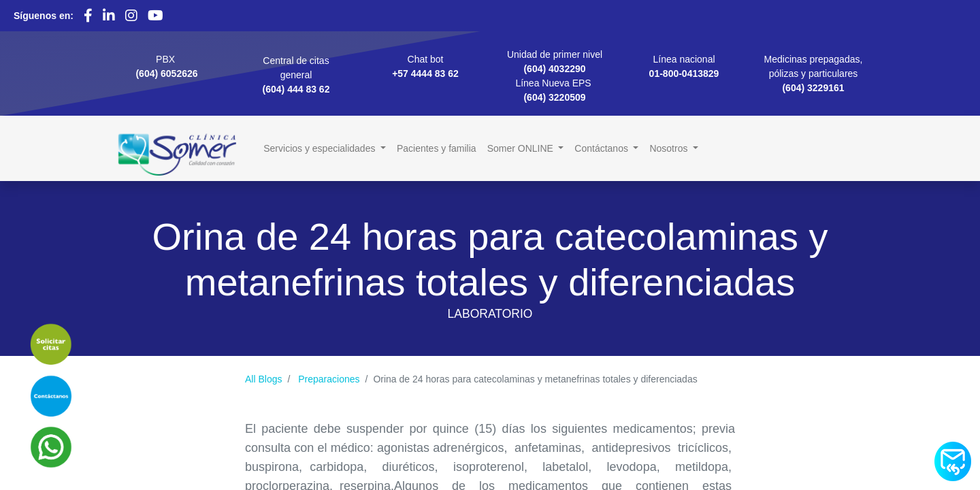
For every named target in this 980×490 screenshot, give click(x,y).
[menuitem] (437, 149)
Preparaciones (329, 379)
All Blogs (263, 379)
